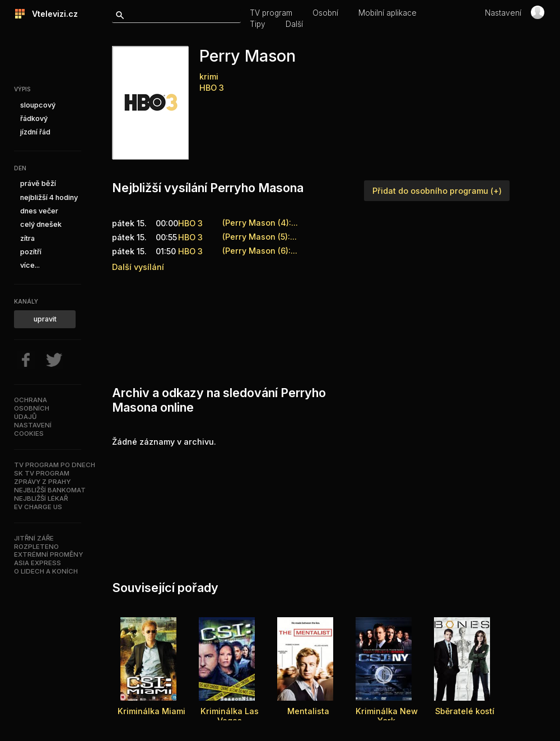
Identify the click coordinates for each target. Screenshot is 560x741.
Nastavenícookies (33, 429)
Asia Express (38, 563)
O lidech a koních (46, 571)
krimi (209, 76)
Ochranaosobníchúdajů (32, 408)
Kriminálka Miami (151, 711)
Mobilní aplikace (388, 13)
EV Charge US (38, 507)
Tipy (258, 24)
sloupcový (38, 105)
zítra (27, 238)
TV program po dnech (55, 465)
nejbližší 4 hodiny (49, 197)
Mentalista (308, 711)
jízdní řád (35, 132)
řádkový (34, 118)
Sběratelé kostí (465, 711)
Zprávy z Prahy (42, 482)
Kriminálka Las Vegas (230, 716)
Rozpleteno (36, 547)
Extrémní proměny (48, 554)
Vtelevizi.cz (52, 14)
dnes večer (39, 211)
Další (294, 24)
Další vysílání (138, 267)
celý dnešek (41, 224)
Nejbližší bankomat (50, 490)
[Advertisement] (161, 326)
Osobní (325, 13)
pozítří (31, 252)
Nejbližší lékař (41, 498)
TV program (271, 13)
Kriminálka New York (387, 716)
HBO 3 (212, 88)
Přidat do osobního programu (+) (437, 191)
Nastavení (503, 13)
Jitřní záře (34, 538)
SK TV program (42, 473)
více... (30, 265)
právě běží (38, 183)
